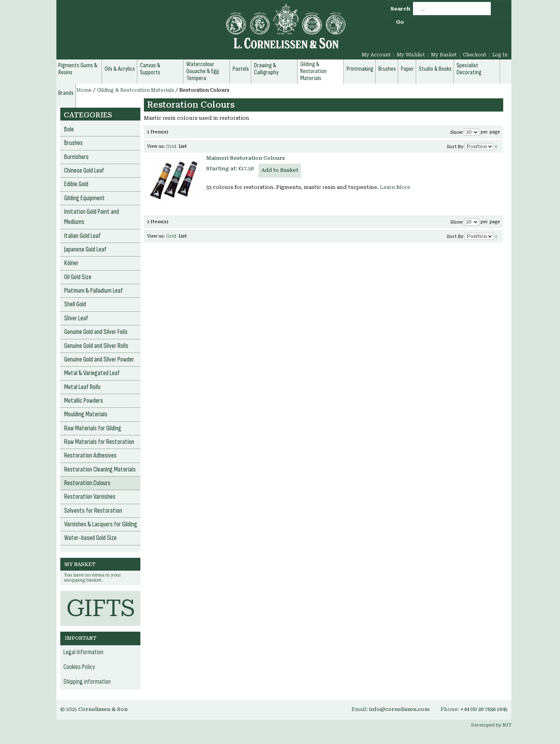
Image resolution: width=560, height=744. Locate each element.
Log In (500, 55)
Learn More (395, 187)
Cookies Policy (79, 667)
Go (400, 22)
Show (457, 132)
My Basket (444, 55)
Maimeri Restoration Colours (245, 158)
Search (400, 9)
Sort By (455, 147)
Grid (171, 146)
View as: (156, 146)
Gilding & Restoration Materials (136, 90)
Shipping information (87, 682)
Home (84, 90)
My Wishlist (411, 55)
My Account (376, 55)
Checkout (475, 55)
